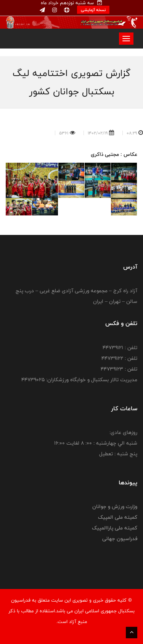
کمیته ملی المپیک (118, 517)
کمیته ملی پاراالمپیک (115, 528)
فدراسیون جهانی (120, 539)
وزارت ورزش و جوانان (115, 506)
